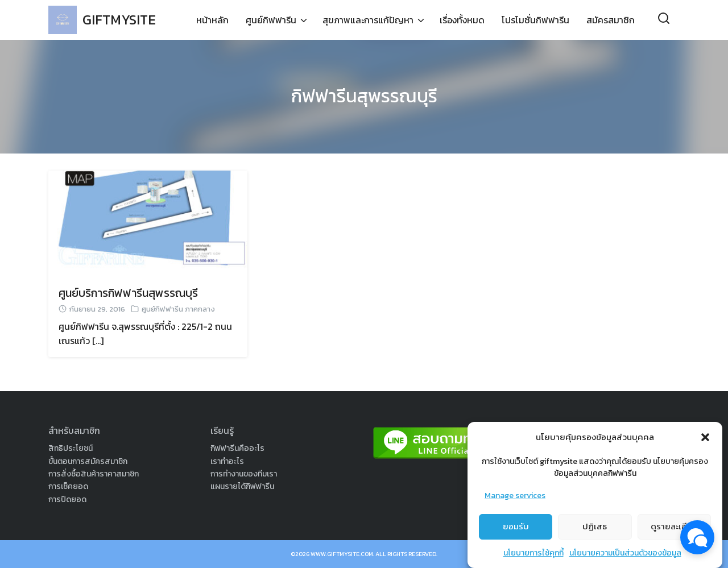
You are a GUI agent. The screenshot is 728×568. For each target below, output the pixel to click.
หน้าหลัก (212, 20)
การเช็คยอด (68, 486)
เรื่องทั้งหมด (462, 20)
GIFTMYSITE (119, 20)
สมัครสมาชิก (611, 20)
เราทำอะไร (227, 461)
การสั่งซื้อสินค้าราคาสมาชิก (94, 474)
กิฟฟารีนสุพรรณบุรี (364, 96)
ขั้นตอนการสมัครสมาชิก (88, 461)
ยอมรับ (516, 530)
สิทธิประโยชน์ (71, 448)
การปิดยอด (67, 499)
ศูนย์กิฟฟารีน (271, 20)
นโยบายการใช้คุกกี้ (533, 556)
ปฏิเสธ (595, 530)
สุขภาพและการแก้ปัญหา (368, 20)
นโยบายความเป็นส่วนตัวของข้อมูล (625, 556)
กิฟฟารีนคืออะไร (237, 448)
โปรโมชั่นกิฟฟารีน (535, 20)
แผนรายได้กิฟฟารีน (242, 486)
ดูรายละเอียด (674, 530)
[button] (705, 441)
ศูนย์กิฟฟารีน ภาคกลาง (178, 309)
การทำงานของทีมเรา (244, 474)
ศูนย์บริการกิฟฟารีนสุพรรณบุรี (128, 293)
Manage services (515, 499)
